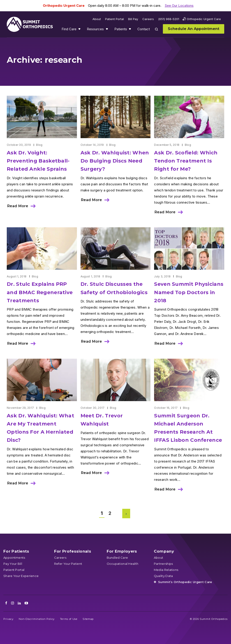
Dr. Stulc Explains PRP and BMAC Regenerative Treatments (40, 292)
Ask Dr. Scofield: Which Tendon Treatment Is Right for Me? (186, 161)
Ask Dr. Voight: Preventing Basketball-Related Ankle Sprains (38, 161)
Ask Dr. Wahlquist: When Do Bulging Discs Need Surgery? (115, 161)
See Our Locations (179, 6)
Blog (39, 145)
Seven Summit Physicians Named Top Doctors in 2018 (189, 292)
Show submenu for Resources (107, 30)
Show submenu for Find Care (80, 30)
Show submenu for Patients (130, 30)
